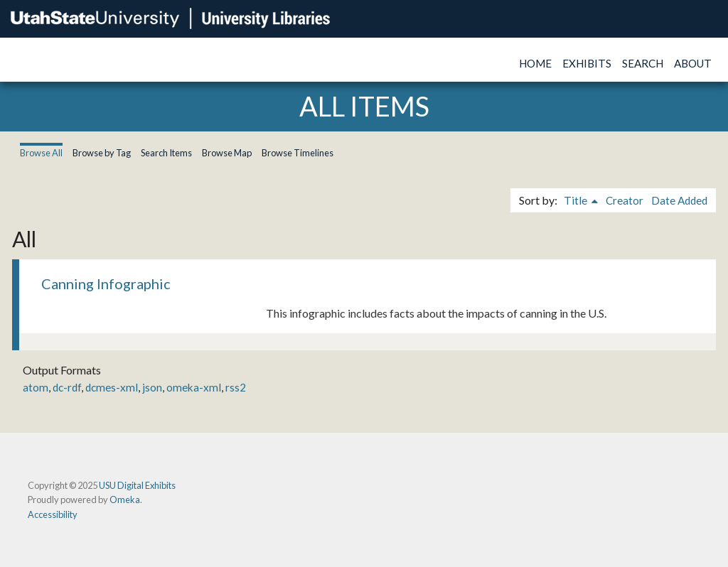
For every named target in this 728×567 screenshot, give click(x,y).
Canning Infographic (106, 283)
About (693, 63)
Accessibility (53, 514)
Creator (625, 200)
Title (577, 200)
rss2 (236, 387)
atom (36, 387)
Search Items (166, 153)
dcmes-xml (112, 387)
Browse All (41, 153)
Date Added (679, 200)
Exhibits (587, 63)
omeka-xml (194, 387)
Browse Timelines (298, 153)
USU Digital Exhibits (137, 485)
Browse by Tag (102, 153)
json (152, 387)
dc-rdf (67, 387)
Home (535, 63)
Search (643, 63)
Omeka (125, 499)
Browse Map (227, 153)
